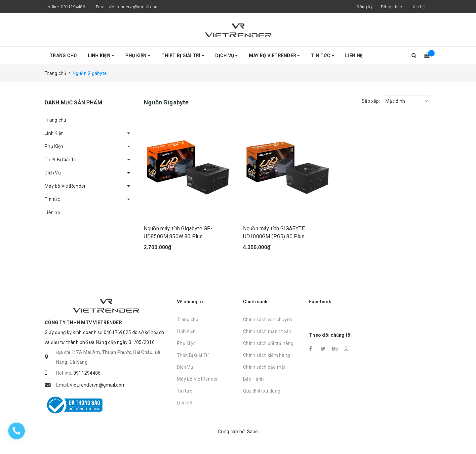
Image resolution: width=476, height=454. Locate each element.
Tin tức (323, 56)
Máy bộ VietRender (275, 56)
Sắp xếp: (371, 101)
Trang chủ (63, 56)
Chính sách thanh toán (267, 331)
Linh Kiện (101, 56)
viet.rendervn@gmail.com (134, 7)
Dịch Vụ (226, 56)
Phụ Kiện (138, 56)
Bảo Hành (253, 379)
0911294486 (73, 7)
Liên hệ (418, 7)
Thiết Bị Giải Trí (183, 56)
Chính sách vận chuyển (267, 320)
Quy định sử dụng (262, 391)
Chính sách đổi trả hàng (268, 343)
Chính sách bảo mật (264, 367)
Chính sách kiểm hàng (266, 355)
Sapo (253, 432)
